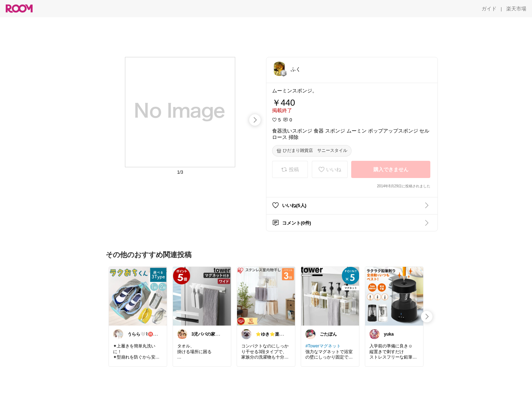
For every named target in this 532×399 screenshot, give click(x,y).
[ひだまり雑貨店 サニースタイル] (312, 151)
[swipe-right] (255, 120)
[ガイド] (489, 9)
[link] (138, 296)
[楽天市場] (516, 9)
